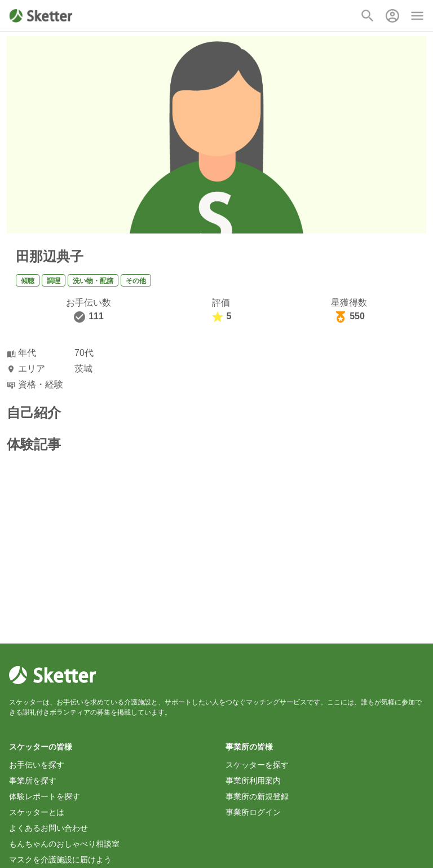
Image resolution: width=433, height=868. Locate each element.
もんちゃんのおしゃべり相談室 (64, 844)
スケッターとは (37, 812)
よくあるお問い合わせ (48, 828)
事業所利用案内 (253, 781)
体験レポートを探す (45, 796)
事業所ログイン (253, 812)
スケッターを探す (257, 765)
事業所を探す (33, 781)
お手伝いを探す (37, 765)
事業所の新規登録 (257, 796)
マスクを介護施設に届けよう (60, 860)
